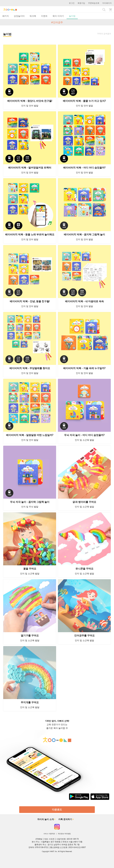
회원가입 (81, 3)
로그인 (72, 3)
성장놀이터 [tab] (19, 16)
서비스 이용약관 (49, 834)
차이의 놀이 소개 (46, 819)
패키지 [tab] (6, 16)
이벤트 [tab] (44, 16)
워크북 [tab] (33, 16)
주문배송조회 (94, 3)
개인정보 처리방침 (64, 834)
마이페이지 (107, 3)
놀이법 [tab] (72, 16)
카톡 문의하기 (65, 819)
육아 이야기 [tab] (58, 16)
